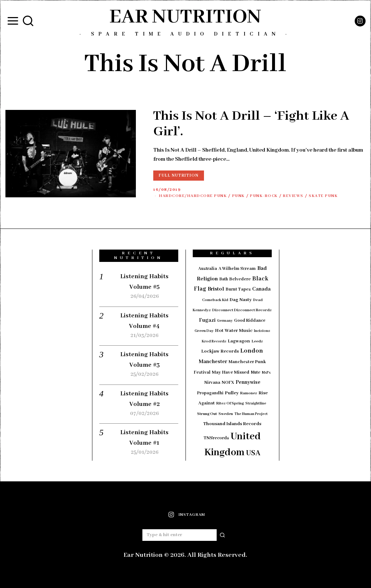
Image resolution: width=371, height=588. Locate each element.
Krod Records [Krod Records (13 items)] (214, 342)
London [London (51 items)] (252, 351)
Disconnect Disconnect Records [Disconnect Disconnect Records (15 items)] (242, 310)
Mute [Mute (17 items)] (256, 372)
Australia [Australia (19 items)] (208, 269)
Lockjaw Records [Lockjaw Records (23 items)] (220, 351)
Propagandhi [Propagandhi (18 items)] (210, 393)
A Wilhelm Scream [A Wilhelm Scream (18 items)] (237, 269)
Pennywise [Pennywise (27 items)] (248, 382)
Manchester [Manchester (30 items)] (213, 362)
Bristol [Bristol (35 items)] (216, 289)
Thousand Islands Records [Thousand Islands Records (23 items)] (232, 424)
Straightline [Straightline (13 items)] (256, 404)
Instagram (192, 515)
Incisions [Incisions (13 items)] (262, 331)
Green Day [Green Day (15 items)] (204, 331)
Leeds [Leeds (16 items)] (257, 341)
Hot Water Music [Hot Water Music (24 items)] (234, 331)
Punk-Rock (272, 196)
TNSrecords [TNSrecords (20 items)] (216, 438)
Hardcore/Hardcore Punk (196, 196)
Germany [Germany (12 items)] (225, 321)
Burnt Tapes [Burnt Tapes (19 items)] (238, 289)
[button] (223, 535)
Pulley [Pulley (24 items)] (232, 393)
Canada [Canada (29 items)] (261, 289)
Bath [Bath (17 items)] (224, 279)
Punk (245, 196)
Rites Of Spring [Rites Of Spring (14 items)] (230, 403)
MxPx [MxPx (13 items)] (266, 373)
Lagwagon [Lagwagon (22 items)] (239, 341)
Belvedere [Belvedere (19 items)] (240, 279)
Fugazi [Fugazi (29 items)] (207, 320)
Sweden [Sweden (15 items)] (226, 414)
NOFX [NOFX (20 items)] (228, 383)
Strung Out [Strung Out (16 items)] (207, 414)
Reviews (303, 196)
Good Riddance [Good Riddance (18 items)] (250, 320)
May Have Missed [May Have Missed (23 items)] (231, 372)
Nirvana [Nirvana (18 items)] (212, 383)
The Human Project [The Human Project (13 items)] (251, 414)
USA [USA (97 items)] (253, 453)
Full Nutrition (179, 175)
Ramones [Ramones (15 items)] (249, 393)
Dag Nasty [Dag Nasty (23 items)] (241, 300)
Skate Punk (334, 196)
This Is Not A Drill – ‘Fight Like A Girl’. (251, 124)
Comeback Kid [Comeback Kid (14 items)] (215, 300)
